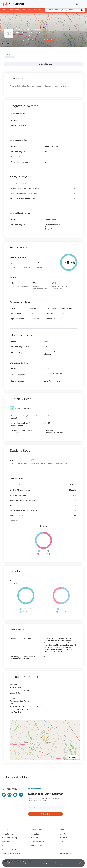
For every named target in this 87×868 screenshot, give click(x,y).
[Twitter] (4, 795)
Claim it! (49, 40)
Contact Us (64, 838)
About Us (63, 834)
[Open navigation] (82, 4)
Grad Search (35, 838)
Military (4, 846)
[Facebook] (10, 795)
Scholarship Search (37, 842)
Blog (61, 846)
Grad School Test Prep (9, 838)
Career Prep (6, 842)
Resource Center (36, 846)
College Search (36, 834)
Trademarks (64, 849)
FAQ (61, 842)
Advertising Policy (66, 853)
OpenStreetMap (72, 14)
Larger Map (6, 44)
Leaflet (60, 14)
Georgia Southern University (32, 10)
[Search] (77, 4)
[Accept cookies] (78, 863)
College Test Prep (8, 834)
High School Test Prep (9, 849)
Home (4, 10)
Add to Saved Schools (44, 64)
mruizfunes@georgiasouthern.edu (29, 707)
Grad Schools (14, 10)
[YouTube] (15, 795)
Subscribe (45, 814)
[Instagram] (21, 795)
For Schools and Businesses (11, 853)
